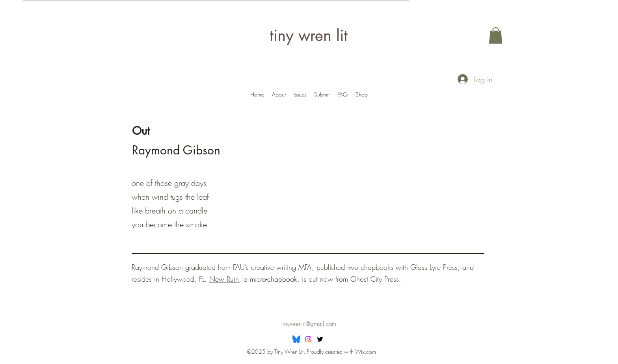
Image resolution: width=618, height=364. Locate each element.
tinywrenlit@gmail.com (309, 324)
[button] (496, 35)
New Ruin (224, 279)
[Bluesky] (296, 339)
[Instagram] (308, 339)
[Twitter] (320, 339)
